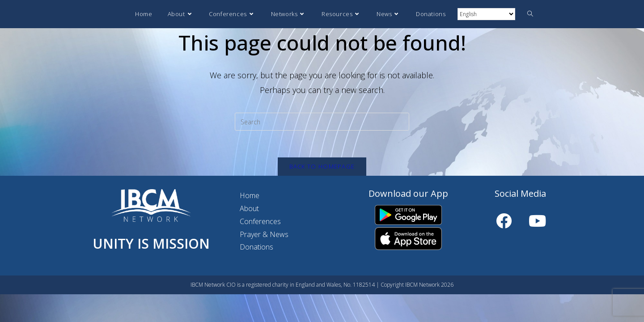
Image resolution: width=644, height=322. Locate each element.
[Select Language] (486, 14)
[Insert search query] (322, 122)
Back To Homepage (322, 166)
